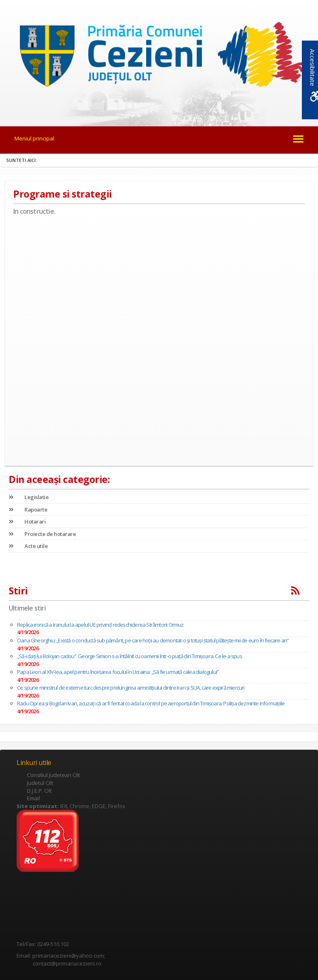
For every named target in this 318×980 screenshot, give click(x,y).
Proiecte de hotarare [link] (42, 534)
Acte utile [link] (28, 546)
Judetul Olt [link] (40, 783)
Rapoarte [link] (28, 509)
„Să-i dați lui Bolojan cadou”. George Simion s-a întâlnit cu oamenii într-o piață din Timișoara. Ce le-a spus (130, 656)
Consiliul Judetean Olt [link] (53, 775)
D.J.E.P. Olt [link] (39, 791)
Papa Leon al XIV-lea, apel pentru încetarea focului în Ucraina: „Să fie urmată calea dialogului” (118, 672)
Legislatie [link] (29, 497)
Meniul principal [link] (34, 138)
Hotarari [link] (27, 521)
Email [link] (33, 798)
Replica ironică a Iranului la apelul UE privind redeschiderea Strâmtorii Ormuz (100, 625)
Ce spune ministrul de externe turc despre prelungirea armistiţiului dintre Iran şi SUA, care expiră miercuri (131, 688)
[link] (159, 58)
